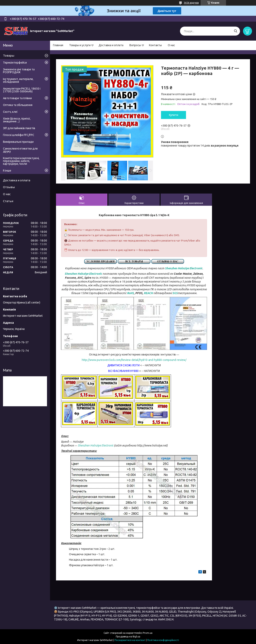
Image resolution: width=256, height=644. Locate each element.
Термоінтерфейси (15, 63)
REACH (148, 293)
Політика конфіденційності (163, 640)
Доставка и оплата (111, 45)
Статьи (8, 201)
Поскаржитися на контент (130, 640)
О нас (171, 45)
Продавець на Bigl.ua (128, 637)
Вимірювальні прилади (18, 142)
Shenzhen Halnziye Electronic (184, 268)
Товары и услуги (80, 45)
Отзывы (9, 187)
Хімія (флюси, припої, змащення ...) (17, 120)
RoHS (130, 293)
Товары (9, 55)
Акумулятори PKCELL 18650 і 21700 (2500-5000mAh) (22, 90)
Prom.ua (148, 633)
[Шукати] (235, 31)
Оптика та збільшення (18, 105)
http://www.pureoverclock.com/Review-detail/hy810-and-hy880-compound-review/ (134, 360)
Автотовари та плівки (17, 98)
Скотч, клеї (10, 112)
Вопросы (135, 45)
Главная (58, 45)
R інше (7, 171)
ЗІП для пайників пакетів (19, 128)
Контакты (155, 45)
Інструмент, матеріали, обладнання (18, 80)
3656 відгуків (191, 3)
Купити (174, 115)
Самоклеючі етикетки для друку (20, 150)
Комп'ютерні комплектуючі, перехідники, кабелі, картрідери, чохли (21, 161)
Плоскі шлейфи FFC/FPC (19, 135)
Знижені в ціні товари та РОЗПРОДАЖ (19, 71)
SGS (175, 293)
